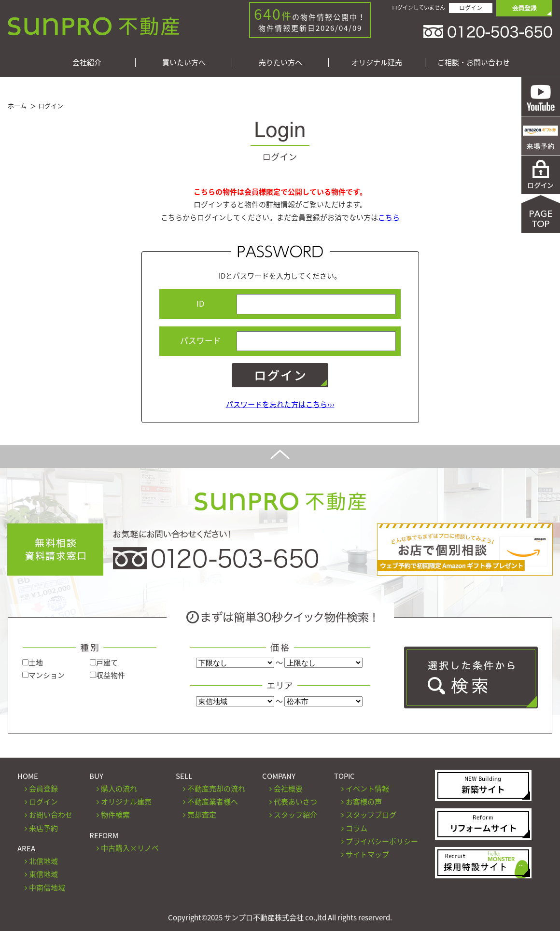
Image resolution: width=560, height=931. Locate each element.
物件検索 (115, 815)
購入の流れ (119, 789)
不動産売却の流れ (216, 789)
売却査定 (202, 815)
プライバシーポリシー (382, 841)
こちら (389, 217)
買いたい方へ (184, 63)
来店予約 (43, 828)
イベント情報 (367, 789)
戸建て (104, 663)
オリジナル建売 (377, 63)
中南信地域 (47, 888)
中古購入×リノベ (130, 848)
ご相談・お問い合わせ (474, 63)
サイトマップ (367, 854)
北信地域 (43, 861)
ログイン (471, 8)
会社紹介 (87, 63)
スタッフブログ (371, 815)
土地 (33, 663)
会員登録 (43, 789)
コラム (357, 828)
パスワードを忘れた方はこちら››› (280, 404)
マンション (43, 675)
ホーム (17, 106)
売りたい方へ (280, 63)
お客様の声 (364, 802)
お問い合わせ (51, 815)
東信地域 (43, 874)
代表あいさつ (295, 802)
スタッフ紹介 (295, 815)
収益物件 (107, 675)
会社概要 (288, 789)
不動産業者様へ (213, 802)
